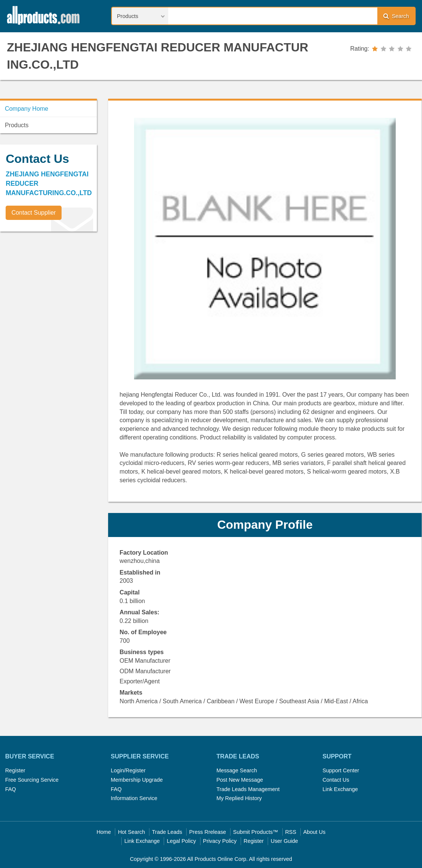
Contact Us (336, 780)
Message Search (237, 770)
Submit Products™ (256, 832)
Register (15, 770)
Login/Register (128, 770)
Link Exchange (340, 789)
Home (104, 832)
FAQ (11, 789)
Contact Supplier (33, 213)
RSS (291, 832)
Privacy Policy (220, 841)
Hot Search (131, 832)
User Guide (284, 841)
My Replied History (239, 798)
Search (396, 16)
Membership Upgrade (137, 780)
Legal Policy (181, 841)
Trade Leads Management (248, 789)
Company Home (27, 109)
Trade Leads (167, 832)
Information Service (134, 798)
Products (17, 125)
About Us (314, 832)
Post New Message (240, 780)
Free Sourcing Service (32, 780)
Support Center (341, 770)
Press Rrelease (208, 832)
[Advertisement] (56, 290)
